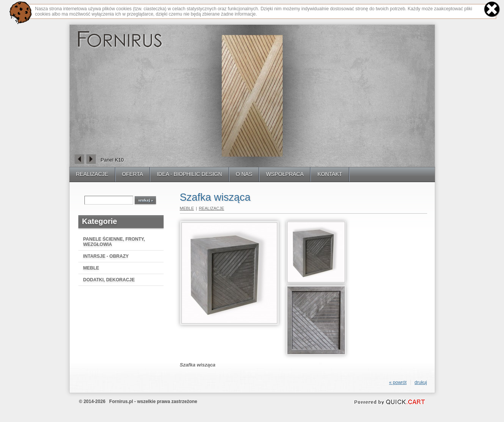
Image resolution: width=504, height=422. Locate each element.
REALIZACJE (92, 174)
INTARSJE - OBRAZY (106, 256)
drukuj (421, 382)
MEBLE (91, 268)
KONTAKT (330, 174)
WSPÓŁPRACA (285, 174)
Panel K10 (112, 160)
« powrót (398, 382)
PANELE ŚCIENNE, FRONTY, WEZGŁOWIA (114, 242)
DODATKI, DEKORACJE (109, 280)
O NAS (244, 174)
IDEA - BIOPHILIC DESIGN (189, 174)
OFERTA (133, 174)
